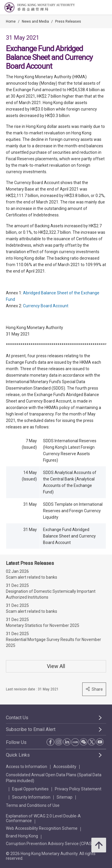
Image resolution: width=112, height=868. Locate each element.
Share (94, 689)
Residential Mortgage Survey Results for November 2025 (53, 642)
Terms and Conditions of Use (33, 805)
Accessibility (65, 767)
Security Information (31, 797)
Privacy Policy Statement (78, 789)
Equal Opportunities (30, 789)
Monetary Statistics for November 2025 (43, 625)
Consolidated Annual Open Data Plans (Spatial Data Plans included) (54, 778)
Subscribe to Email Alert (31, 729)
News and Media (35, 21)
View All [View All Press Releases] (56, 666)
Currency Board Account (46, 306)
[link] (93, 8)
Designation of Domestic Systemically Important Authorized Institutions (51, 594)
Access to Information (27, 767)
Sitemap (65, 797)
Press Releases (68, 21)
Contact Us (17, 718)
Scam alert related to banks (32, 577)
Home (11, 21)
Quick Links (18, 755)
